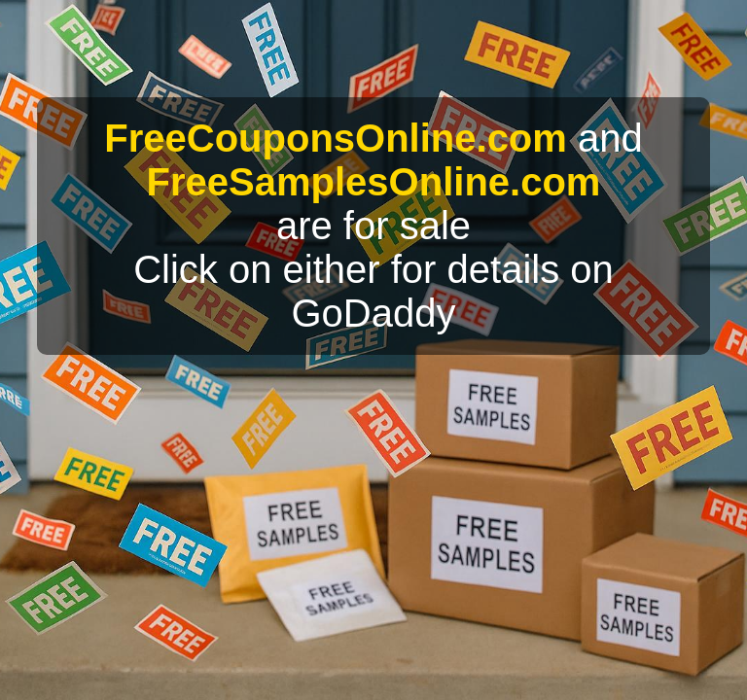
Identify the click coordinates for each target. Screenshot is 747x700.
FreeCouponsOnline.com (336, 138)
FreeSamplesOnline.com (374, 182)
